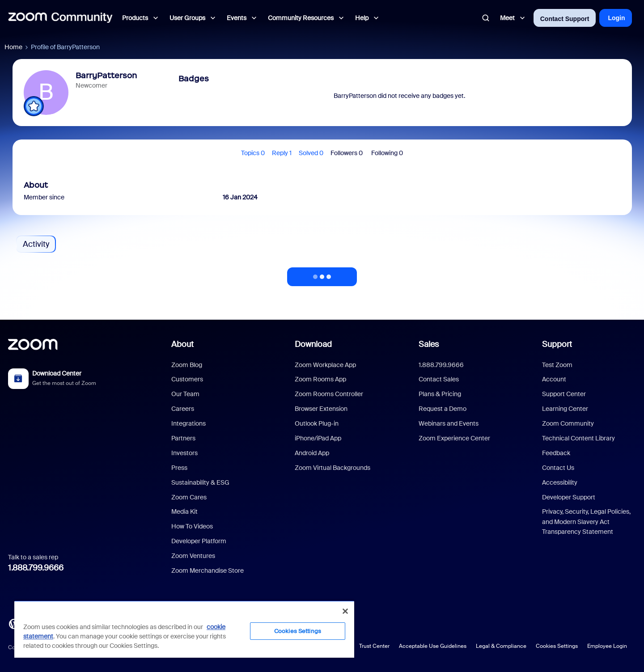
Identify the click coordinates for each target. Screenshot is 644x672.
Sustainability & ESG (200, 482)
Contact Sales (439, 379)
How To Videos (192, 526)
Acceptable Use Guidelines (433, 646)
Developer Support (569, 497)
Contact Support (565, 19)
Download (313, 344)
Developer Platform (199, 541)
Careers (183, 409)
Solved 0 (311, 153)
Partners (183, 438)
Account (554, 379)
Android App (312, 453)
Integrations (189, 423)
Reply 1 (282, 153)
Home (13, 47)
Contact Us (558, 468)
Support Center (564, 394)
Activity (36, 244)
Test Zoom (557, 365)
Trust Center (374, 646)
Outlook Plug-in (317, 423)
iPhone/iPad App (318, 438)
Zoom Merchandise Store (208, 571)
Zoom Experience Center (454, 438)
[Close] (345, 611)
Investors (184, 453)
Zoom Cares (189, 497)
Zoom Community (568, 423)
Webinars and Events (449, 423)
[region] (184, 629)
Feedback (556, 453)
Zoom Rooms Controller (329, 394)
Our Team (185, 394)
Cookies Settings (557, 646)
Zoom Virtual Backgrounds (333, 468)
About (182, 344)
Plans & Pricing (440, 394)
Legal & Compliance (501, 646)
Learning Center (565, 409)
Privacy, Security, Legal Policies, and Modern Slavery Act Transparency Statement (586, 522)
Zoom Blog (187, 365)
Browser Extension (321, 409)
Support (557, 344)
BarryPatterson (106, 76)
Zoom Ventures (193, 556)
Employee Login (607, 646)
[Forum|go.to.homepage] (60, 18)
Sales (429, 344)
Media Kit (184, 511)
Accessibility (560, 482)
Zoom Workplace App (325, 365)
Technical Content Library (578, 438)
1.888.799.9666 (36, 568)
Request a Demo (443, 409)
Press (179, 468)
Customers (187, 379)
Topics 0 (253, 153)
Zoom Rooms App (320, 379)
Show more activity (322, 274)
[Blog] (14, 623)
